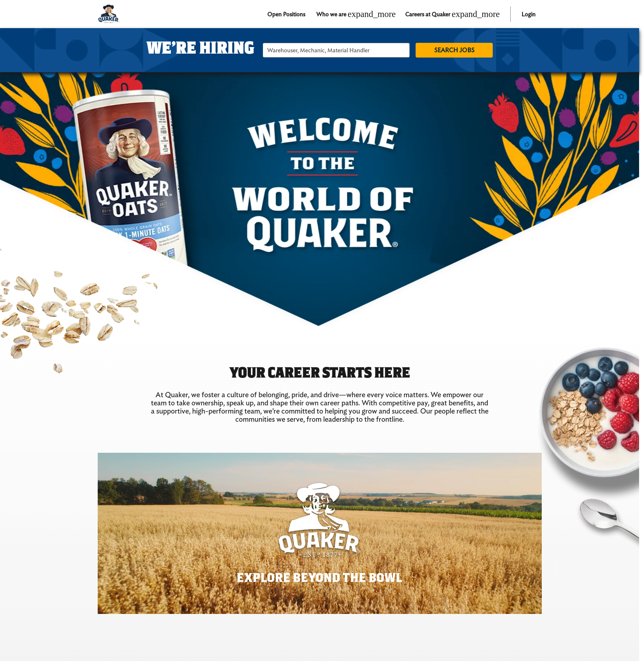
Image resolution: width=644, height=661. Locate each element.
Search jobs (454, 50)
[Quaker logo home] (108, 14)
